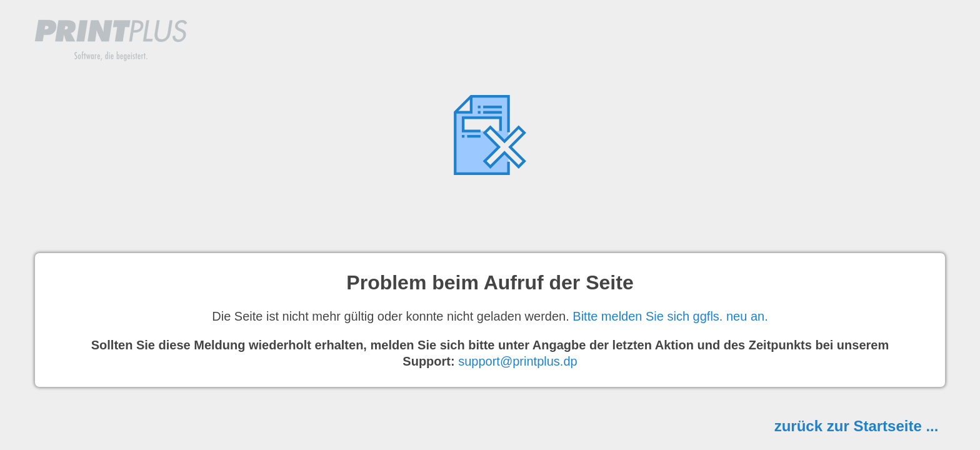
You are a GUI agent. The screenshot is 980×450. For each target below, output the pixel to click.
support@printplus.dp (517, 361)
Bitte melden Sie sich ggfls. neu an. (670, 316)
